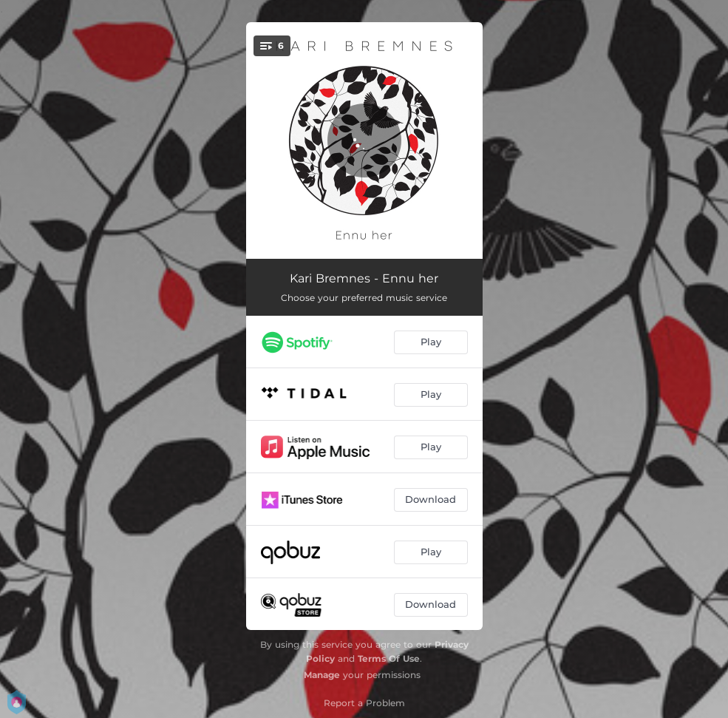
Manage (322, 675)
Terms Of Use (389, 658)
